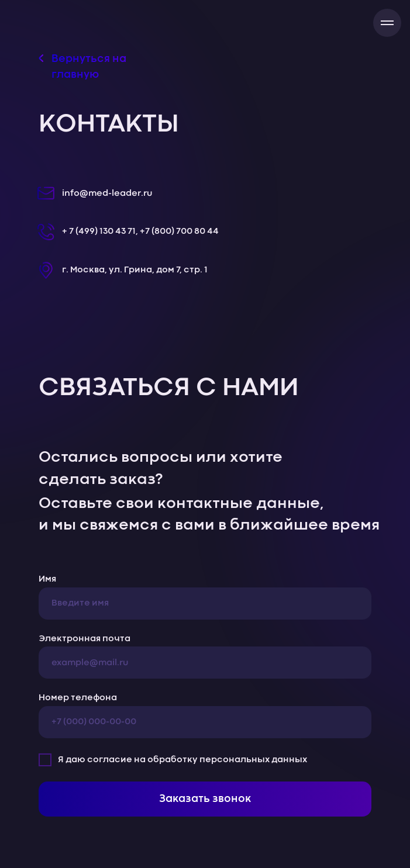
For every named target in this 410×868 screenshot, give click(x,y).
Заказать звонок (205, 799)
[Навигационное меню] (387, 23)
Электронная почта (85, 639)
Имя (47, 579)
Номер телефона (78, 698)
